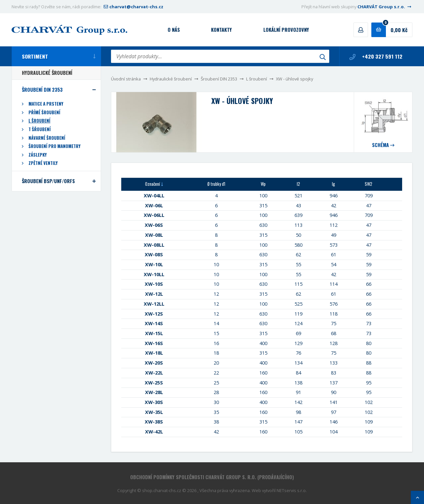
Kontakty (221, 30)
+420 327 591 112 (376, 56)
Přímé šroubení (44, 112)
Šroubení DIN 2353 (219, 79)
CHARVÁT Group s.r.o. (385, 7)
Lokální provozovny (286, 30)
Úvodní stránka (126, 79)
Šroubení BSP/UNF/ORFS (48, 181)
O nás (174, 30)
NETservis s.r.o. (292, 490)
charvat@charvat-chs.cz (133, 7)
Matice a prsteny (46, 104)
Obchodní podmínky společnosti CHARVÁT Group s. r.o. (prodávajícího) (212, 477)
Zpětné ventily (43, 163)
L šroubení (257, 79)
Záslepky (38, 155)
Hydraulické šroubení (171, 79)
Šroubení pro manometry (54, 146)
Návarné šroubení (47, 138)
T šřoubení (40, 129)
